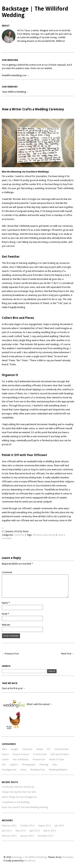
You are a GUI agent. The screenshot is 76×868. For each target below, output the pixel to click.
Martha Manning (12, 172)
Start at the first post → (14, 688)
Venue (23, 770)
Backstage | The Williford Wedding (29, 857)
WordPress (30, 861)
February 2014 (9, 836)
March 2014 (50, 831)
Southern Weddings (38, 172)
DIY (49, 749)
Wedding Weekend (58, 770)
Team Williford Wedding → (15, 92)
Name (6, 603)
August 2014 (44, 826)
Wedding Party (38, 770)
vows (45, 535)
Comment (7, 572)
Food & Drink (40, 754)
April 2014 (35, 831)
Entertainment (62, 749)
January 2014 (27, 836)
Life (4, 765)
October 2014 (27, 826)
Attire (4, 749)
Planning (44, 765)
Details (40, 749)
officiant (37, 535)
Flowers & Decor (21, 754)
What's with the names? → (40, 704)
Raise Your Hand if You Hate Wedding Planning (25, 807)
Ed (66, 490)
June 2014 (7, 831)
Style (55, 765)
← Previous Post (10, 654)
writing (52, 535)
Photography (29, 765)
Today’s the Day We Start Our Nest (19, 792)
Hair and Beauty (21, 759)
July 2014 (59, 826)
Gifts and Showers (60, 754)
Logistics (14, 765)
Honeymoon (39, 759)
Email (5, 614)
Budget (15, 749)
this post (28, 275)
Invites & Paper (57, 759)
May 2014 (21, 831)
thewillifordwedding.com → (16, 75)
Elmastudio (67, 857)
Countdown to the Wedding (16, 802)
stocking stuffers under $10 (26, 184)
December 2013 (45, 836)
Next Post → (68, 654)
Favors (5, 754)
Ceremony (19, 535)
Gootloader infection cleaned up (18, 787)
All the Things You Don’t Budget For (19, 797)
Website (6, 625)
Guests (5, 759)
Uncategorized (9, 770)
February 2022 (9, 826)
